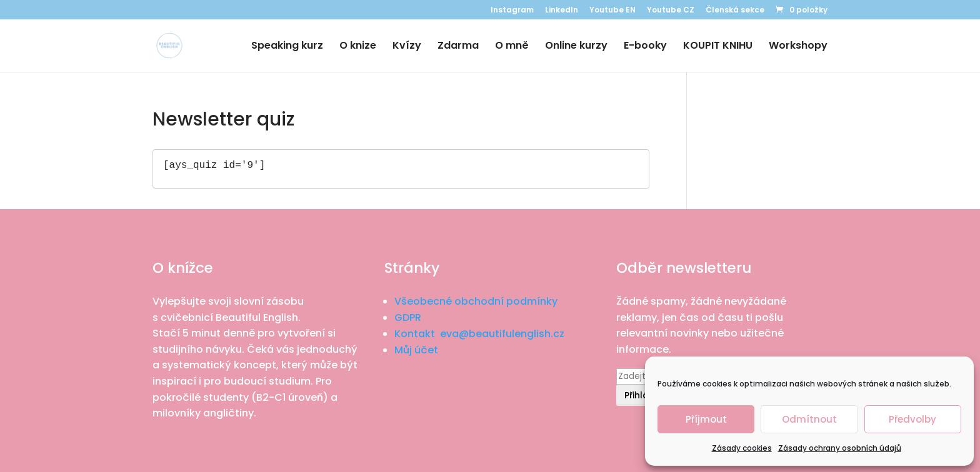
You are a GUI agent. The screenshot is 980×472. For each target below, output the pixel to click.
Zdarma (458, 47)
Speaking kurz (287, 47)
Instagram (512, 11)
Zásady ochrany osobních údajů (840, 448)
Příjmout (706, 419)
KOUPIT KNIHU (718, 47)
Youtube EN (612, 11)
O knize (358, 47)
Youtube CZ (671, 11)
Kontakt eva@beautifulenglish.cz (479, 334)
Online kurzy (576, 47)
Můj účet (416, 350)
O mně (512, 47)
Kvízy (407, 47)
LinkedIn (562, 11)
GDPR (408, 317)
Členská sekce (735, 11)
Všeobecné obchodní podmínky (476, 301)
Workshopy (798, 47)
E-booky (645, 47)
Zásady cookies (742, 448)
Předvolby (912, 419)
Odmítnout (809, 419)
